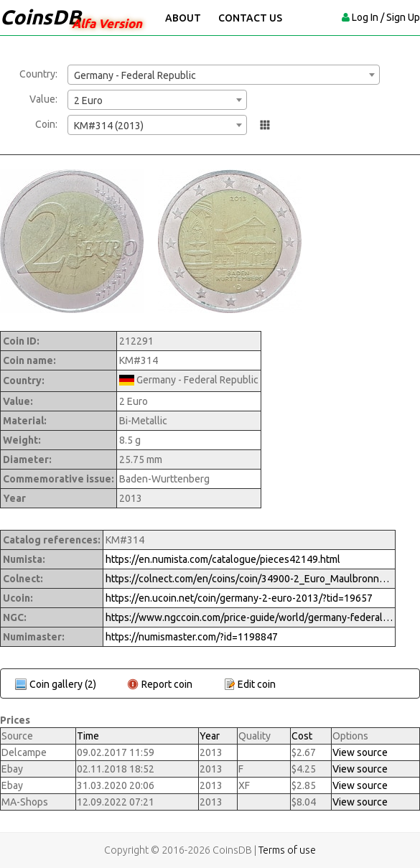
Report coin (167, 684)
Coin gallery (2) (63, 684)
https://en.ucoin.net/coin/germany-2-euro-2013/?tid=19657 (239, 598)
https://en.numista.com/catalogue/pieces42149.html (223, 559)
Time (88, 736)
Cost (302, 736)
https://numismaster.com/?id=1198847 (192, 637)
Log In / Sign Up (386, 17)
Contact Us (250, 18)
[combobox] (224, 75)
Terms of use (287, 850)
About (183, 18)
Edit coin (257, 684)
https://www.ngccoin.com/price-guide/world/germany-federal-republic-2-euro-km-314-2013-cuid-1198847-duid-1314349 (249, 617)
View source (360, 752)
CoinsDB (41, 17)
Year (210, 736)
